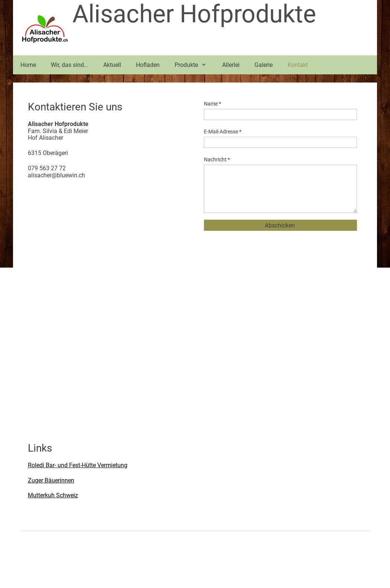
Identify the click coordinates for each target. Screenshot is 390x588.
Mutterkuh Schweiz (53, 495)
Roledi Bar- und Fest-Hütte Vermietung (78, 465)
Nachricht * (217, 159)
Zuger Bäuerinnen (51, 480)
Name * (212, 104)
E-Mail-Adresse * (223, 132)
